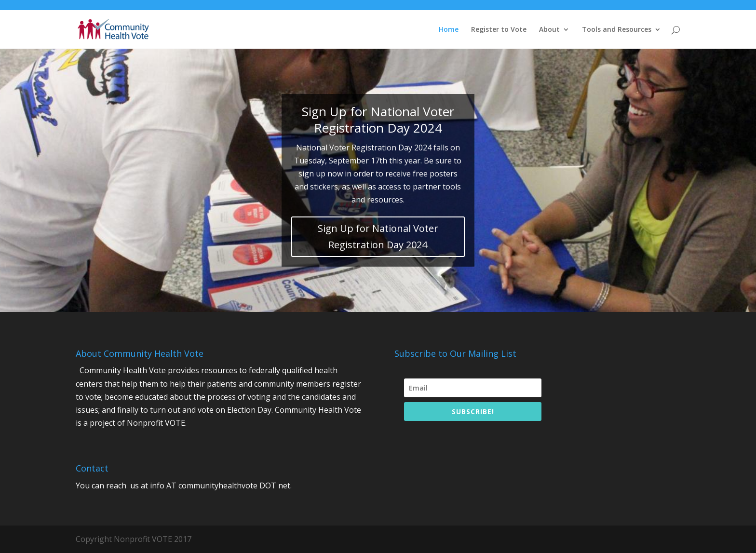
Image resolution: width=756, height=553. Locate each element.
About (549, 30)
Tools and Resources (617, 30)
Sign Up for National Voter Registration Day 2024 (378, 236)
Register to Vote (499, 30)
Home (449, 30)
